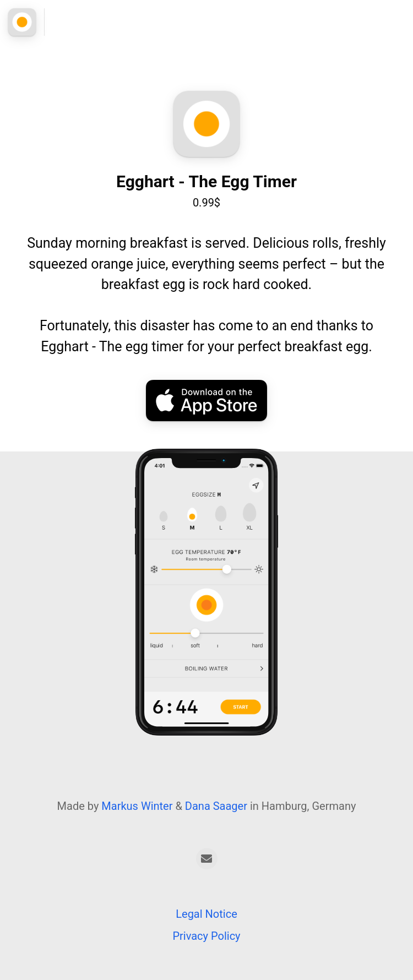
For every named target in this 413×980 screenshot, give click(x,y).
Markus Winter (137, 806)
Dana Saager (216, 806)
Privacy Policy (206, 936)
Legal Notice (206, 914)
